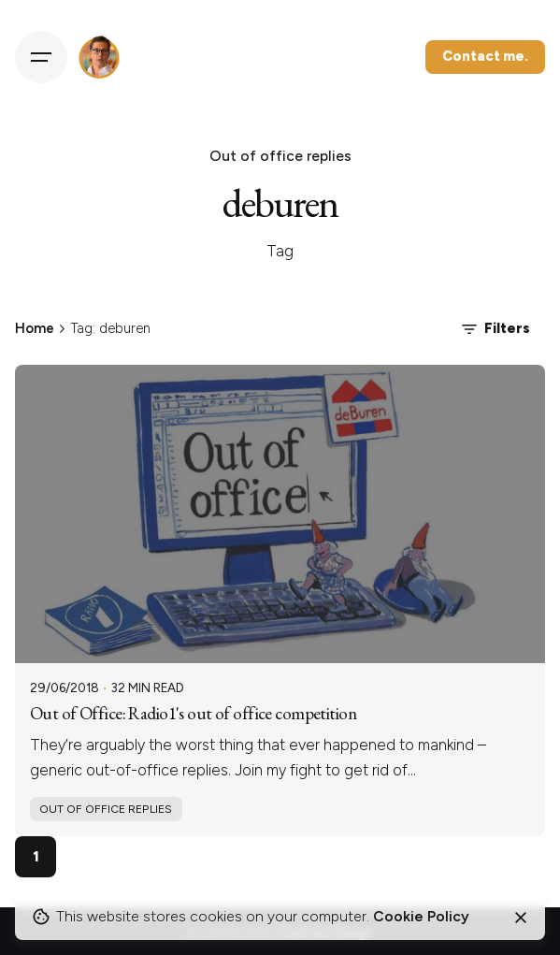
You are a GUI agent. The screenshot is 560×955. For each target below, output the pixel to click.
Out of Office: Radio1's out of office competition (193, 713)
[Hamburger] (41, 57)
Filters (494, 329)
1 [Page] (36, 856)
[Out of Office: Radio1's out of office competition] (280, 514)
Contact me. (485, 56)
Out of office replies (106, 809)
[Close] (521, 918)
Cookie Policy (421, 916)
